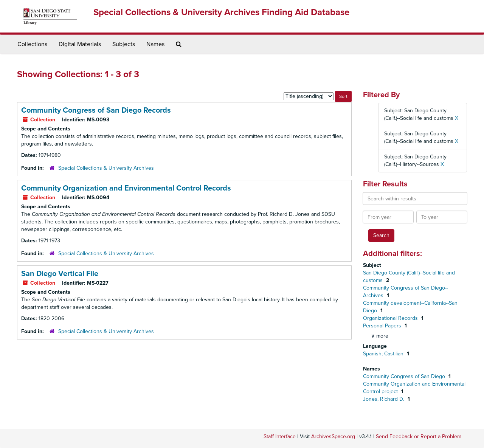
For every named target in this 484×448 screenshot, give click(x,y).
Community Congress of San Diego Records (96, 110)
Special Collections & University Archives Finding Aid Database (221, 12)
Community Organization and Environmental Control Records (126, 188)
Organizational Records (391, 318)
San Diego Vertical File (60, 274)
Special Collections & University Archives (106, 168)
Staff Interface (280, 436)
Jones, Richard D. (384, 399)
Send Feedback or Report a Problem (419, 436)
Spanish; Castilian (384, 354)
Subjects (124, 44)
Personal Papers (383, 326)
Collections (32, 44)
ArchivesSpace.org (333, 436)
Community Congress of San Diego (405, 376)
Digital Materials (80, 44)
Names (155, 44)
